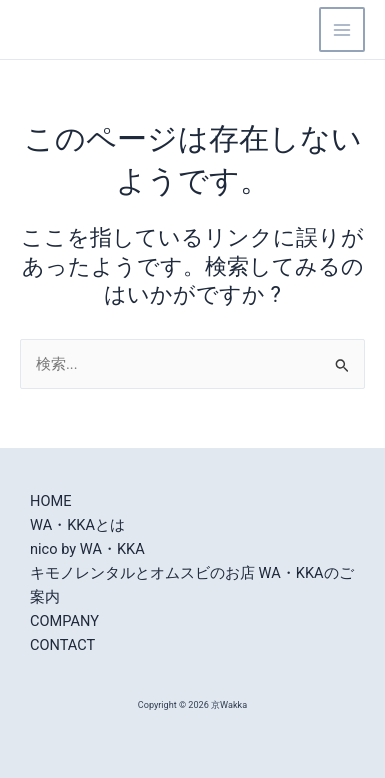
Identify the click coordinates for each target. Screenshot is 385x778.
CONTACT (62, 645)
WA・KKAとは (77, 525)
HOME (50, 501)
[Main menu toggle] (342, 30)
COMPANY (64, 621)
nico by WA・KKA (87, 549)
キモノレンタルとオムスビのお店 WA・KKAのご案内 (192, 585)
